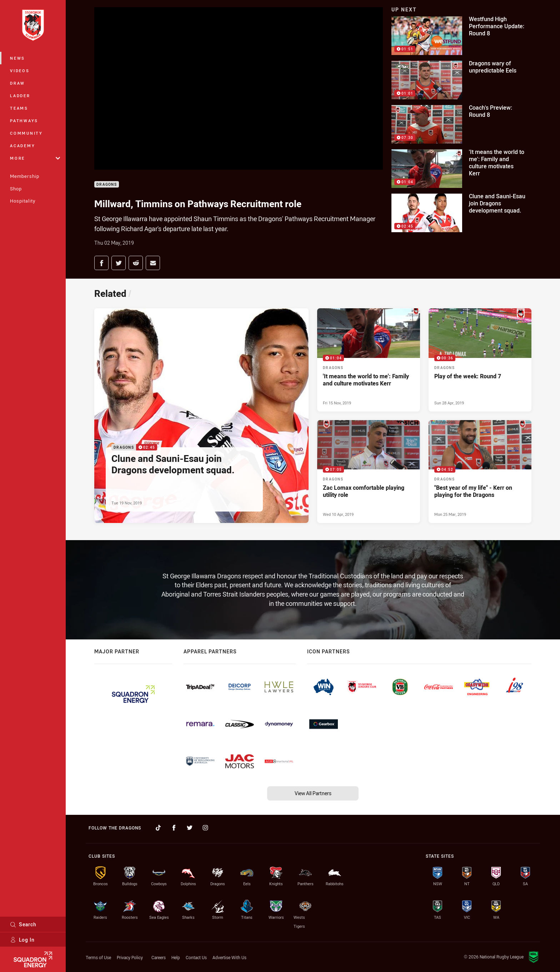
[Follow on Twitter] (190, 828)
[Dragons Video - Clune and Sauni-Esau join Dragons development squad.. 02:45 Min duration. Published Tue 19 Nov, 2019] (201, 416)
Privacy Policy (130, 957)
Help (176, 957)
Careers (159, 957)
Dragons (107, 185)
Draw (17, 83)
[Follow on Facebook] (174, 828)
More (35, 158)
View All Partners (313, 793)
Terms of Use (98, 957)
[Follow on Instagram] (205, 828)
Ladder (20, 96)
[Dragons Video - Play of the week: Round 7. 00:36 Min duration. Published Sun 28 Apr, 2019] (480, 360)
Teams (19, 108)
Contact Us (196, 957)
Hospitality (23, 201)
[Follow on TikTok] (158, 828)
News (17, 58)
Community (26, 133)
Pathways (24, 121)
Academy (22, 146)
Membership (25, 176)
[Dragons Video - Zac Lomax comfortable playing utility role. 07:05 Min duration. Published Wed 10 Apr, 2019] (369, 472)
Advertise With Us (229, 957)
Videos (20, 71)
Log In (22, 940)
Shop (16, 189)
